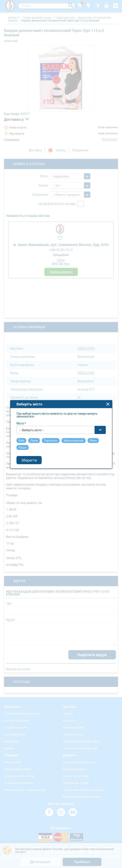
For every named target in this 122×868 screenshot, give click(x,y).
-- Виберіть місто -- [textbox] (32, 421)
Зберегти (29, 451)
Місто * (21, 415)
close (108, 395)
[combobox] (61, 421)
